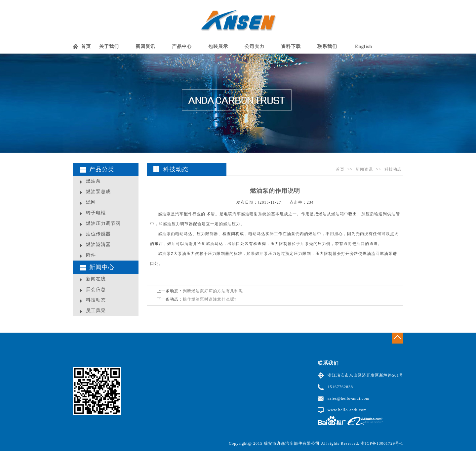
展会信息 (96, 289)
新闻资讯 (145, 46)
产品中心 (182, 46)
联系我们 (327, 46)
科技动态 (96, 300)
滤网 (91, 202)
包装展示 (218, 46)
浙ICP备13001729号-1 (382, 443)
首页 (86, 46)
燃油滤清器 (98, 245)
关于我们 (109, 46)
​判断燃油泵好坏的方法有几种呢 (213, 291)
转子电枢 (96, 213)
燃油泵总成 (98, 192)
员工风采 (96, 311)
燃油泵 (93, 181)
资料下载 (291, 46)
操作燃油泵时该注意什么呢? (210, 299)
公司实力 (255, 46)
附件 (91, 255)
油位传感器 (98, 234)
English (364, 46)
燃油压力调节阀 (103, 223)
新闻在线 (96, 279)
